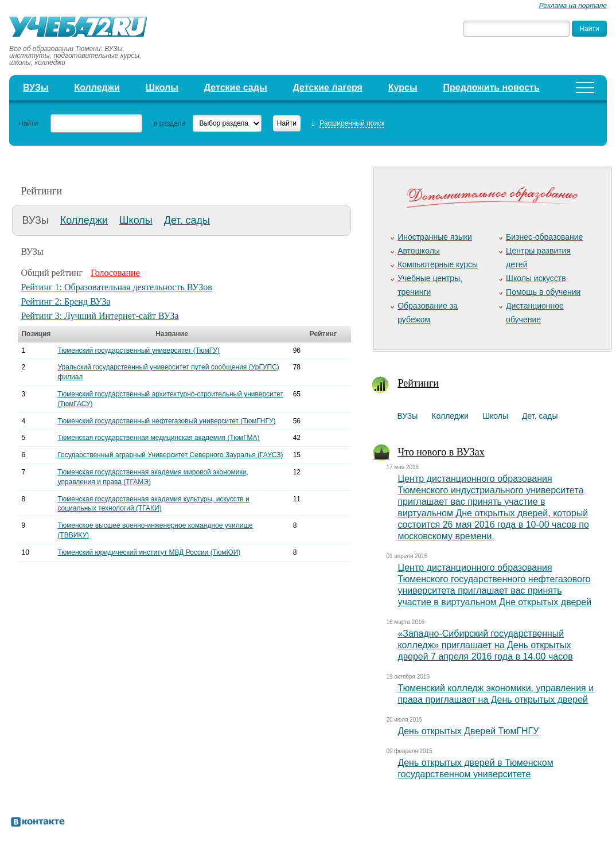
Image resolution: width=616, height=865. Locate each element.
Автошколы (419, 251)
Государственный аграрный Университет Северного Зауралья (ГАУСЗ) (170, 455)
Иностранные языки (435, 237)
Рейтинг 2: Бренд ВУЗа (65, 301)
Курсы (403, 87)
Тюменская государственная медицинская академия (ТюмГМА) (158, 438)
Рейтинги (418, 383)
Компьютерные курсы (438, 264)
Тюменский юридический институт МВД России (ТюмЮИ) (149, 552)
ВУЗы (36, 87)
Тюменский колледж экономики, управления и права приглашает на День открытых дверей (496, 694)
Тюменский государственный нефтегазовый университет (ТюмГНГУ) (166, 421)
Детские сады (236, 87)
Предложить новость (491, 87)
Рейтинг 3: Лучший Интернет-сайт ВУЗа (100, 316)
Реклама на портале (573, 6)
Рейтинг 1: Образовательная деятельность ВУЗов (116, 287)
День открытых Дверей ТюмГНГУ (468, 731)
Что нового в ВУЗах (441, 452)
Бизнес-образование (544, 237)
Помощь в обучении (543, 292)
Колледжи (97, 87)
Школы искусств (536, 278)
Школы (162, 87)
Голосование (115, 273)
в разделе (169, 123)
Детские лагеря (328, 87)
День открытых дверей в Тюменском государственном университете (475, 768)
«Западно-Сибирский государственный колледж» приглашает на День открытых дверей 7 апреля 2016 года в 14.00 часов (485, 645)
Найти (28, 123)
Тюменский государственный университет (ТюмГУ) (138, 350)
